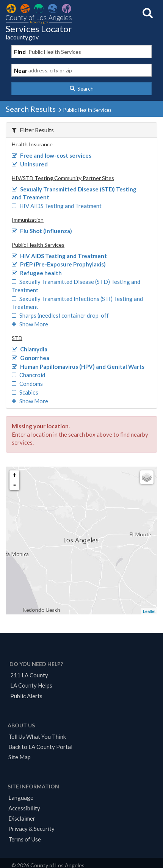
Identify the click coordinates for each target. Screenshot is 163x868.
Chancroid (28, 375)
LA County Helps (31, 685)
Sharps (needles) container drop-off (60, 315)
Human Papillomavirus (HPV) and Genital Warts (78, 367)
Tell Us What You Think (37, 736)
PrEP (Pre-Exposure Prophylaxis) (59, 264)
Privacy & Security (31, 829)
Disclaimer (22, 818)
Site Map (20, 757)
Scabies (25, 392)
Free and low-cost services (52, 155)
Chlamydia (30, 349)
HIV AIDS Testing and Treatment (57, 206)
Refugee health (37, 273)
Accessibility (24, 808)
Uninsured (30, 164)
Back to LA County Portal (40, 747)
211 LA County (29, 675)
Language (21, 797)
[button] (81, 89)
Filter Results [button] (33, 130)
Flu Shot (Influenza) (42, 231)
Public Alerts (26, 696)
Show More (30, 324)
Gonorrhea (31, 358)
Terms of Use (25, 839)
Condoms (27, 384)
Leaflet (149, 611)
